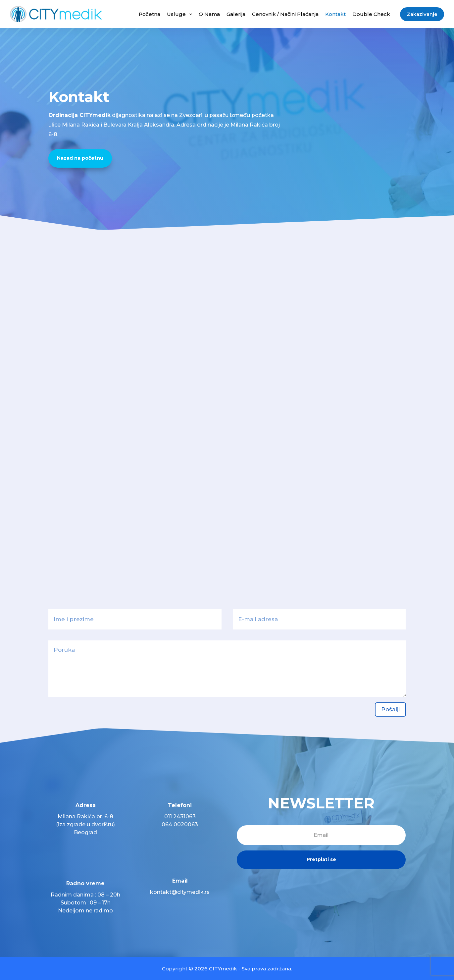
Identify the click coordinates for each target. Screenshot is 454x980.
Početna (150, 14)
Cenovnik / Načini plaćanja (285, 14)
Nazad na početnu (80, 158)
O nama (209, 14)
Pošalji (390, 709)
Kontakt (335, 14)
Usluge (181, 14)
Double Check (371, 14)
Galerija (236, 14)
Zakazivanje (422, 14)
